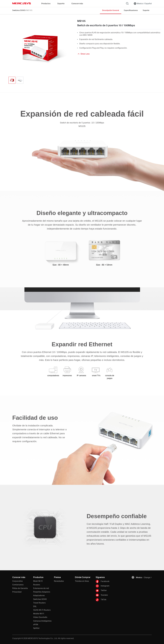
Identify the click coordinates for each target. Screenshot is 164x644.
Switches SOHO (19, 10)
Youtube (102, 595)
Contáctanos (18, 585)
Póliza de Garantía (20, 588)
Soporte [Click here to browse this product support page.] (146, 10)
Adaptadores (39, 595)
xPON (36, 624)
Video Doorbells (40, 617)
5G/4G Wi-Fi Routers (42, 610)
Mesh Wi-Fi (38, 581)
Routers (37, 585)
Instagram (103, 586)
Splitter (36, 628)
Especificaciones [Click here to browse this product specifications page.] (131, 10)
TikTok (101, 600)
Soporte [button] (61, 3)
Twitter (101, 590)
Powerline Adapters (42, 592)
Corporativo (18, 581)
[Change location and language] (143, 3)
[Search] (127, 3)
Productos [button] (46, 3)
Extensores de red (41, 588)
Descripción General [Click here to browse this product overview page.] (111, 10)
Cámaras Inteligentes (42, 621)
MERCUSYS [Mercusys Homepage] (22, 3)
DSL (35, 606)
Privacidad (17, 592)
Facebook (102, 581)
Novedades (59, 581)
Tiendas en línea (82, 581)
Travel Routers (39, 603)
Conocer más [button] (77, 3)
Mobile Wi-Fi (39, 613)
